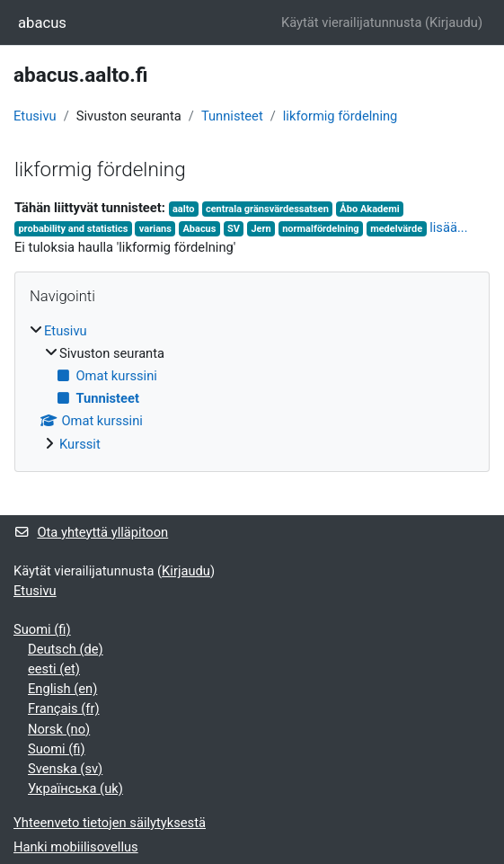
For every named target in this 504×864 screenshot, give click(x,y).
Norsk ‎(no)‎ (59, 729)
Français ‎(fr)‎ (64, 708)
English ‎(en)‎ (62, 689)
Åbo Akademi (369, 209)
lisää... (448, 227)
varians (155, 229)
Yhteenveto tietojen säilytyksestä (110, 823)
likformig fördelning (340, 116)
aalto (184, 209)
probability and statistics (73, 229)
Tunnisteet (232, 116)
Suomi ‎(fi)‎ (42, 629)
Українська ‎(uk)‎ (75, 788)
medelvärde (396, 229)
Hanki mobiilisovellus (76, 847)
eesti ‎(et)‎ (54, 669)
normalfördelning (321, 229)
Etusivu (35, 116)
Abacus (199, 229)
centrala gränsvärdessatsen (267, 209)
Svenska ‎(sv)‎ (65, 769)
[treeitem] (252, 387)
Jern (261, 229)
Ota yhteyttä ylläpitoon (91, 532)
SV (234, 229)
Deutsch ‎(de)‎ (66, 649)
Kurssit (80, 444)
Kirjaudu (454, 22)
